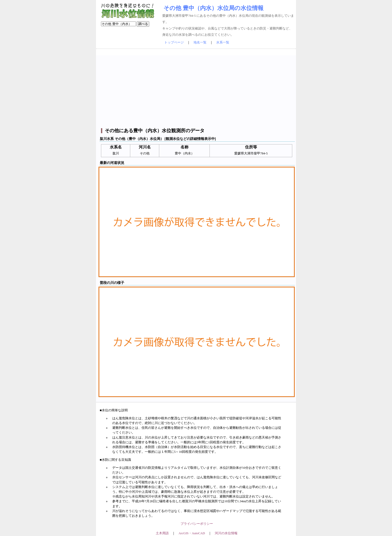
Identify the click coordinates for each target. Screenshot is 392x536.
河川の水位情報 (226, 533)
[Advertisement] (197, 90)
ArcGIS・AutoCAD (192, 533)
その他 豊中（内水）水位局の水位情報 (213, 8)
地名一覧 (200, 42)
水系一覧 (223, 42)
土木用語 (162, 533)
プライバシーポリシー (197, 524)
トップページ (174, 42)
